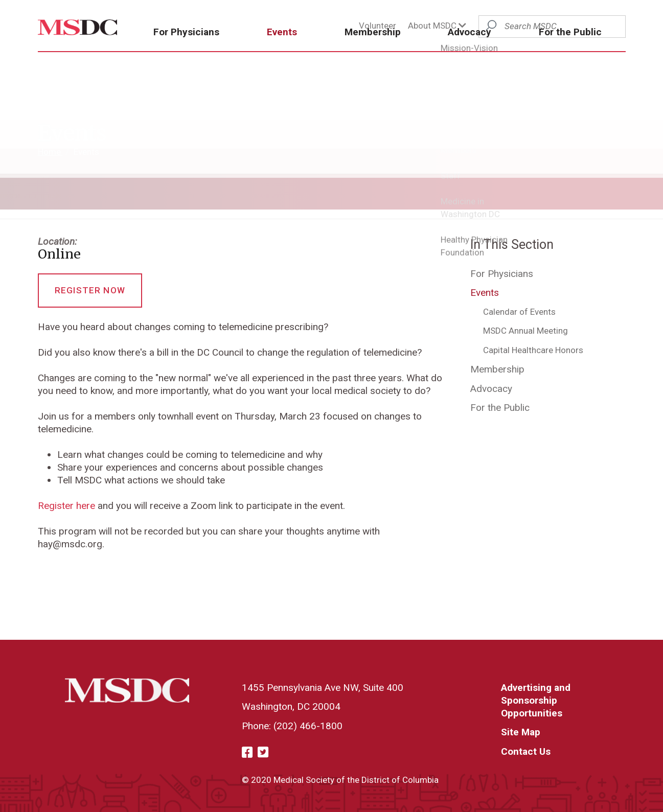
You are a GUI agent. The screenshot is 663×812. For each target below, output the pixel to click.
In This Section (512, 245)
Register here (66, 506)
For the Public (575, 50)
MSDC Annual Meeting (525, 331)
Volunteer (378, 26)
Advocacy (483, 50)
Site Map (521, 732)
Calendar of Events (519, 312)
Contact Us (526, 751)
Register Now (90, 290)
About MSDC (437, 26)
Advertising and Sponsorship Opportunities (536, 700)
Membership (394, 50)
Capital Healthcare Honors (533, 350)
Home (50, 152)
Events (312, 50)
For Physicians (225, 50)
